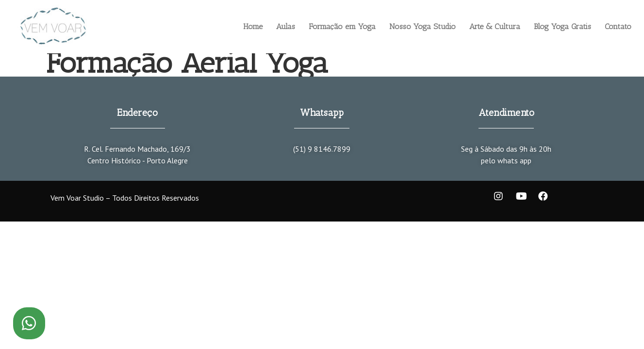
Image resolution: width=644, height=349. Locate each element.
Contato (618, 26)
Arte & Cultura (495, 26)
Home (253, 26)
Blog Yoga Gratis (562, 26)
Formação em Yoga (342, 26)
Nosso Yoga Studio (422, 26)
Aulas (286, 26)
